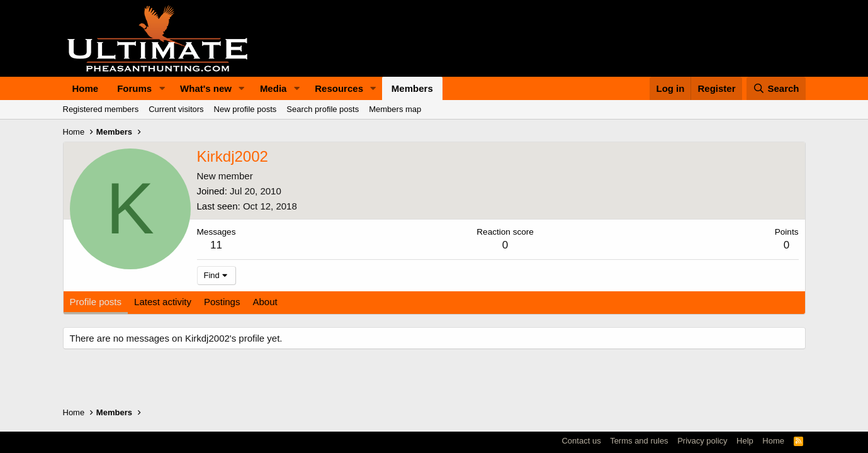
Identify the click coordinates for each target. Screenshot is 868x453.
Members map (395, 109)
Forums (134, 88)
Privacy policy (702, 441)
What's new (206, 88)
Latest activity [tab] (163, 302)
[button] (162, 88)
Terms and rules (639, 441)
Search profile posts (323, 109)
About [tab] (265, 302)
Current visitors (176, 109)
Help (745, 441)
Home (86, 88)
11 (216, 245)
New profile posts (245, 109)
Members (412, 88)
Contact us (581, 441)
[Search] (776, 88)
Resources (339, 88)
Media (273, 88)
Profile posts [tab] (96, 302)
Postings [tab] (222, 302)
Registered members (101, 109)
